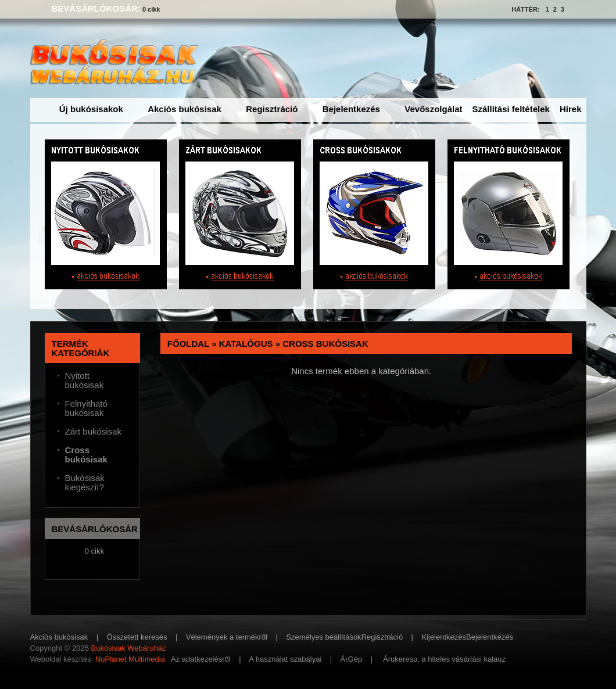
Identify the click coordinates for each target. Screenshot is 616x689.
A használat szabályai (285, 659)
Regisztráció (272, 109)
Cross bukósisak (325, 344)
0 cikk (151, 9)
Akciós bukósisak (185, 109)
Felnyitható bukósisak (86, 408)
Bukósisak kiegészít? (85, 483)
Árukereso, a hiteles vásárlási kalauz (444, 659)
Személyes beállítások (323, 637)
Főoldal (188, 344)
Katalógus (246, 344)
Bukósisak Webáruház (128, 648)
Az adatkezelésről (201, 659)
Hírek (571, 109)
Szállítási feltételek (511, 109)
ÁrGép (352, 659)
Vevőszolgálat (433, 109)
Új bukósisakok (91, 109)
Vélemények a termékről (227, 637)
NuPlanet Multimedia (130, 659)
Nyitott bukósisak (85, 381)
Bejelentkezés (351, 109)
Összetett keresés (137, 637)
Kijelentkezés (444, 637)
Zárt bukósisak (94, 432)
